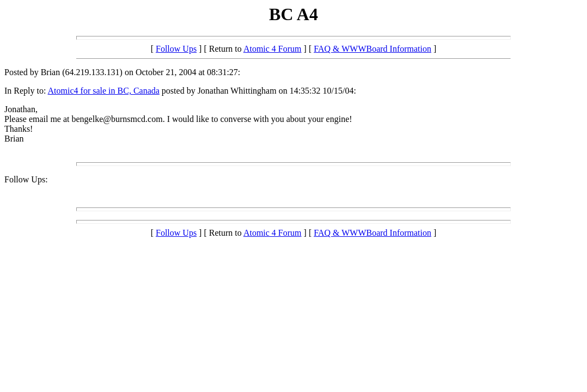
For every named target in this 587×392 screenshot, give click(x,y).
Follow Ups (176, 49)
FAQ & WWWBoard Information (372, 49)
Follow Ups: (26, 179)
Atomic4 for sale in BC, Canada (104, 91)
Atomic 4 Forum (273, 49)
